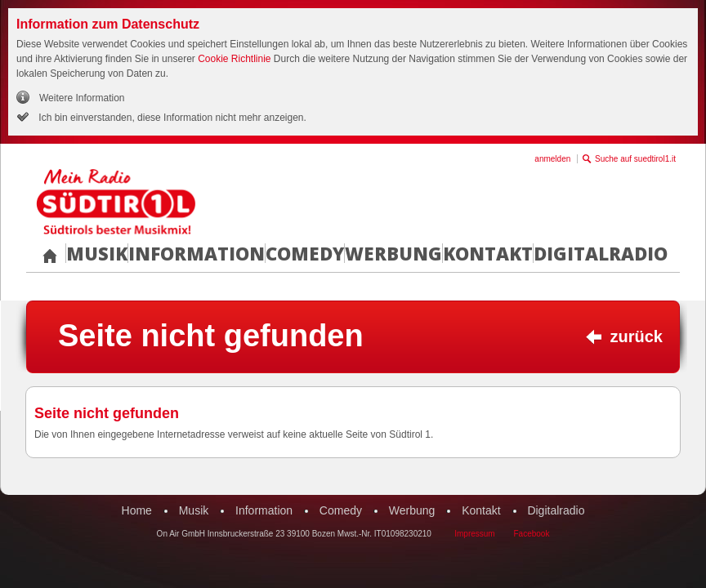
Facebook (531, 534)
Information (197, 253)
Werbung (393, 253)
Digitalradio (601, 253)
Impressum (474, 534)
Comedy (305, 253)
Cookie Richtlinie (234, 59)
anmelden (552, 159)
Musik (97, 253)
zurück (637, 336)
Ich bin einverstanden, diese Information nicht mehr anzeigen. (171, 118)
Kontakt (488, 253)
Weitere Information (82, 98)
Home (137, 510)
